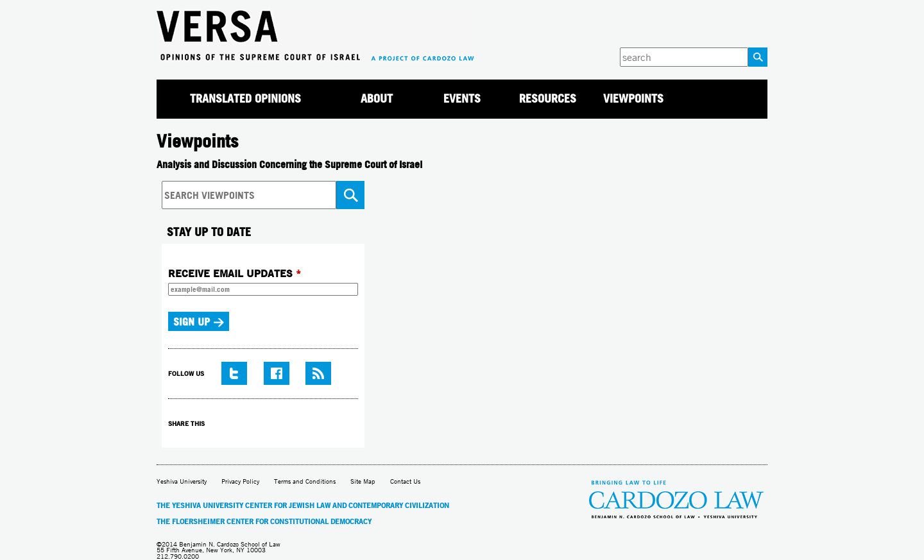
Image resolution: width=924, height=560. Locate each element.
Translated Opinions (245, 98)
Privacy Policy (240, 481)
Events (462, 98)
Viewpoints (633, 98)
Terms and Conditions (305, 481)
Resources (548, 98)
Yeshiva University (182, 481)
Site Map (363, 481)
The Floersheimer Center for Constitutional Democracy (264, 522)
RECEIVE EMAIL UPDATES (235, 273)
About (377, 98)
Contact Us (405, 481)
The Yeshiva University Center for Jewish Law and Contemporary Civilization (303, 505)
